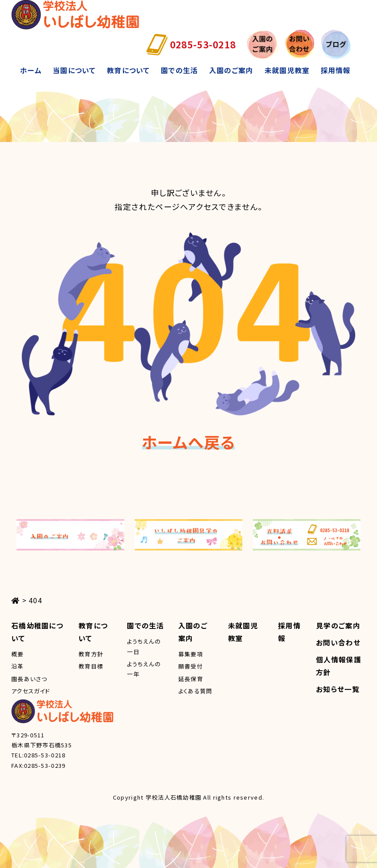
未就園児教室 (287, 70)
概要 (18, 654)
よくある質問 (195, 691)
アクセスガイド (31, 691)
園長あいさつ (29, 679)
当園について (74, 70)
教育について (128, 70)
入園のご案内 (231, 70)
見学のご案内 (338, 625)
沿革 (18, 666)
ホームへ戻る (189, 442)
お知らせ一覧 (338, 689)
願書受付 (191, 666)
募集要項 (191, 654)
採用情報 (336, 70)
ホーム (31, 70)
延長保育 (191, 679)
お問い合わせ (338, 642)
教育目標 (91, 666)
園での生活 (179, 70)
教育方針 (91, 654)
